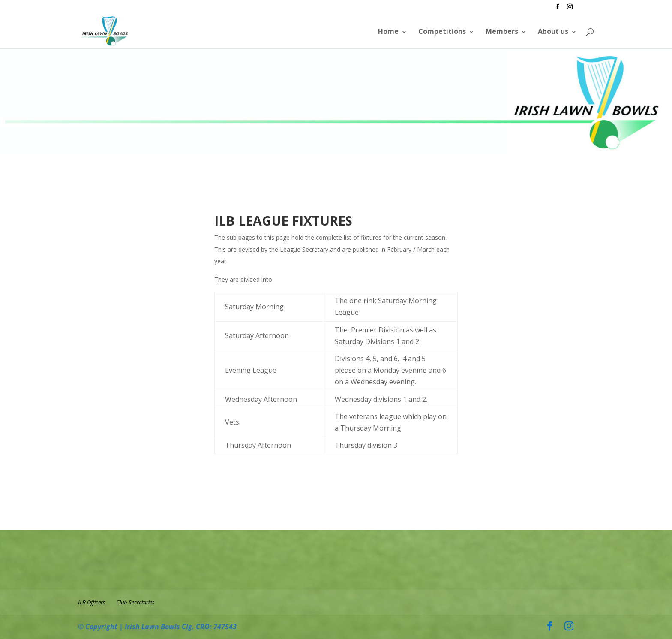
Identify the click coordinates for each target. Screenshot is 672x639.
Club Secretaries (135, 602)
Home (388, 31)
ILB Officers (92, 602)
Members (502, 31)
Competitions (442, 31)
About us (553, 31)
